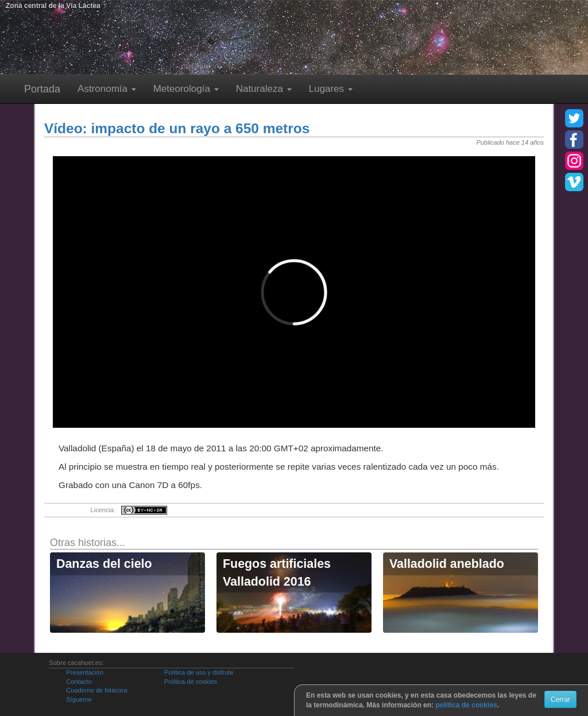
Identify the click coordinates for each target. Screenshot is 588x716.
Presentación (84, 672)
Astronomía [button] (107, 89)
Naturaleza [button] (264, 89)
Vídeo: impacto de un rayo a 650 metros (177, 128)
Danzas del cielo (104, 564)
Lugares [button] (331, 89)
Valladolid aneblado (447, 564)
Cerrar (560, 699)
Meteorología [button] (186, 89)
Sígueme (79, 699)
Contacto (79, 682)
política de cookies (466, 705)
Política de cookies (191, 682)
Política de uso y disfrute (199, 672)
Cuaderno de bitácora (96, 690)
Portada (42, 89)
